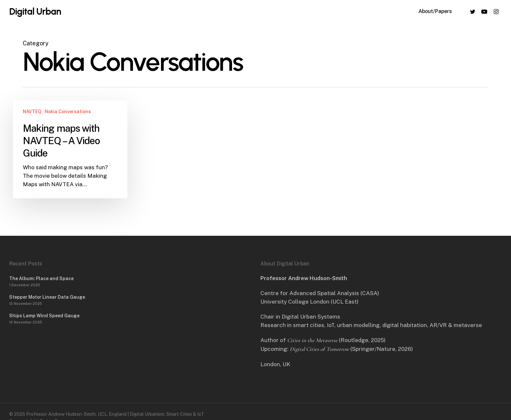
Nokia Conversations (68, 112)
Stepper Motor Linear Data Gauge (47, 297)
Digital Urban (35, 14)
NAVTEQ (32, 112)
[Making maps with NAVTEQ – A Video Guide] (70, 149)
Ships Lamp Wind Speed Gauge (44, 316)
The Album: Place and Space (41, 278)
